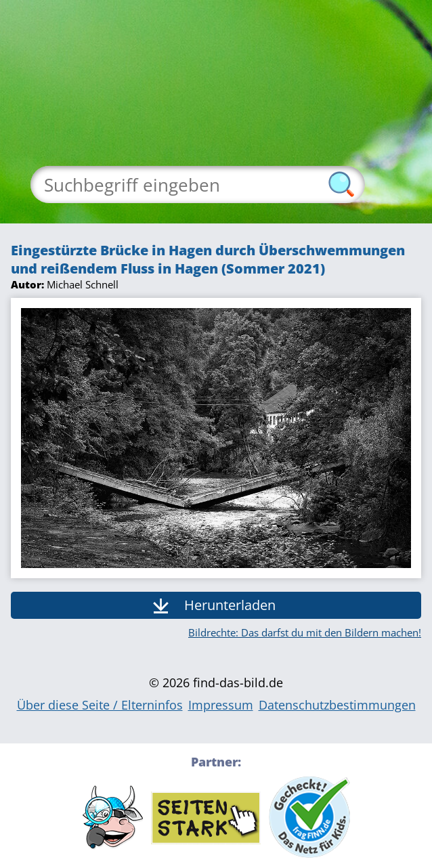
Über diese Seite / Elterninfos (100, 705)
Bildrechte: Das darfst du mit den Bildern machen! (305, 632)
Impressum (221, 705)
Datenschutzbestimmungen (337, 705)
